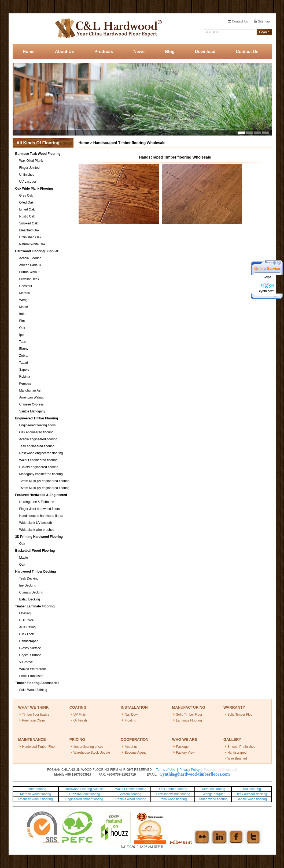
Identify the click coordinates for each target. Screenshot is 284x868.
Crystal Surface (30, 655)
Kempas (25, 384)
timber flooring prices (88, 747)
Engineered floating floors (38, 425)
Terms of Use (166, 770)
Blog (170, 52)
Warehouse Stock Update (92, 753)
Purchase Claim (34, 720)
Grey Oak (26, 196)
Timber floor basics (36, 715)
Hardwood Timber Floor (39, 747)
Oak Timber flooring (173, 789)
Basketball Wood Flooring (35, 551)
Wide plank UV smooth (36, 523)
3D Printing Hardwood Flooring (39, 537)
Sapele (24, 370)
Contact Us (238, 21)
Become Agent (135, 753)
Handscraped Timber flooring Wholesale (129, 143)
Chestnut (26, 286)
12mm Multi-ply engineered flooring (44, 481)
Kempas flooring (213, 789)
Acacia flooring (131, 794)
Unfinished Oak (30, 237)
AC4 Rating (27, 627)
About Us (64, 52)
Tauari (24, 363)
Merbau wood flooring (36, 794)
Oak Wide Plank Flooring (34, 189)
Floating (25, 613)
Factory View (185, 753)
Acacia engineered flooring (38, 439)
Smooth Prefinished (241, 747)
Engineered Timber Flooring (37, 418)
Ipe (22, 335)
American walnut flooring (36, 799)
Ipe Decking (28, 585)
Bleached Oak (29, 230)
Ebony (24, 349)
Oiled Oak (26, 202)
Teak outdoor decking (252, 794)
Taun (23, 342)
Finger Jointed (29, 168)
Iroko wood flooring (173, 799)
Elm (22, 321)
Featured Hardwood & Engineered (41, 495)
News (139, 52)
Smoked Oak (29, 223)
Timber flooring (36, 789)
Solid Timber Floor (189, 715)
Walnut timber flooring (131, 789)
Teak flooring (252, 789)
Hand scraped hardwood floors (41, 516)
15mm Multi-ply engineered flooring (44, 488)
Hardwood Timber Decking (36, 572)
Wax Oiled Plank (31, 161)
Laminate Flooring (189, 720)
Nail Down (132, 715)
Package (182, 747)
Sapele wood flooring (252, 799)
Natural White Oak (32, 244)
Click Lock (27, 634)
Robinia (25, 377)
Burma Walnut (29, 272)
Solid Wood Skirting (33, 690)
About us (131, 747)
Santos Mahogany (32, 411)
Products (104, 52)
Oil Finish (80, 720)
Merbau (25, 293)
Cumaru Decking (31, 592)
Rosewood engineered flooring (41, 453)
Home (29, 52)
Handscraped (29, 641)
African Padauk (30, 265)
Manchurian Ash (31, 390)
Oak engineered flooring (36, 432)
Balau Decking (30, 599)
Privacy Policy (189, 770)
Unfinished (27, 175)
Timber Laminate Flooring (35, 606)
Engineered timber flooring (84, 799)
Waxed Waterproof (33, 669)
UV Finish (80, 715)
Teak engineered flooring (37, 446)
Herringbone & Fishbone (37, 502)
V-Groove (26, 662)
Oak (22, 328)
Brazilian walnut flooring (173, 794)
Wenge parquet (213, 794)
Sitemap (262, 21)
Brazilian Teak (29, 279)
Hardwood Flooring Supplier (37, 251)
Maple (24, 307)
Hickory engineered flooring (39, 467)
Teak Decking (29, 578)
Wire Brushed (237, 758)
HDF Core (27, 620)
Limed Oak (27, 209)
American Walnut (32, 397)
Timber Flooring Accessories (37, 683)
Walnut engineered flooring (38, 460)
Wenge (24, 300)
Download (205, 52)
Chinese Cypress (32, 404)
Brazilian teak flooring (84, 794)
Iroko (23, 314)
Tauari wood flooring (213, 799)
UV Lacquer (28, 182)
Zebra (23, 356)
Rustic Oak (27, 216)
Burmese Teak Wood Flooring (38, 154)
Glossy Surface (30, 648)
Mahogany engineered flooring (41, 474)
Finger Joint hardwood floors (40, 509)
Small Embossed (31, 676)
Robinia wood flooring (131, 799)
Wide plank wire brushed (37, 530)
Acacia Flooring (30, 258)
